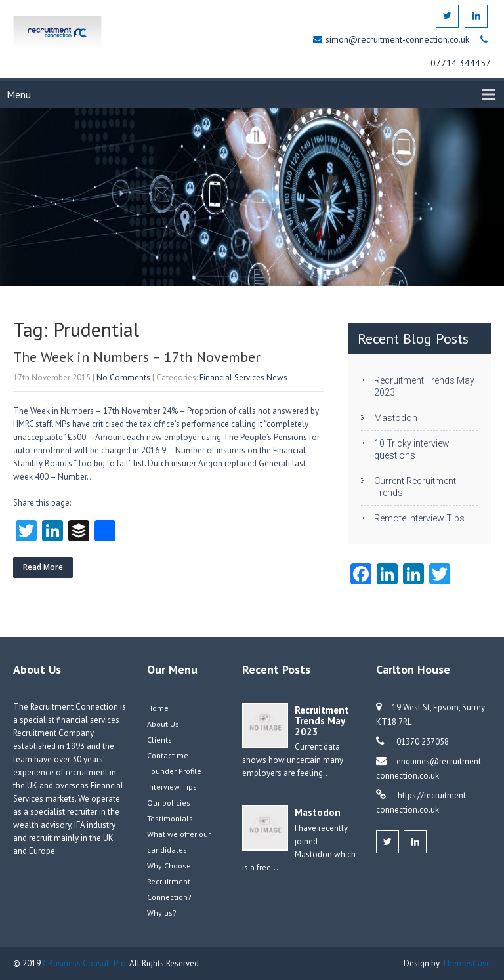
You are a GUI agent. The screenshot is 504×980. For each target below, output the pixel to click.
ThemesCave (466, 963)
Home (158, 708)
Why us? (162, 913)
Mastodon (396, 418)
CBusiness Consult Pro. (86, 963)
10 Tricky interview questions (412, 449)
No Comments (123, 378)
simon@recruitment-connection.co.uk (399, 39)
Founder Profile (174, 771)
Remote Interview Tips (419, 518)
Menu (19, 94)
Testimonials (170, 818)
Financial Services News (243, 378)
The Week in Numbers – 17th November (137, 357)
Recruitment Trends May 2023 (424, 386)
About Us (163, 724)
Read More (43, 567)
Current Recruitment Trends (415, 487)
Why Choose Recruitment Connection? (169, 881)
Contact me (168, 755)
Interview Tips (172, 787)
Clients (159, 740)
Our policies (169, 803)
